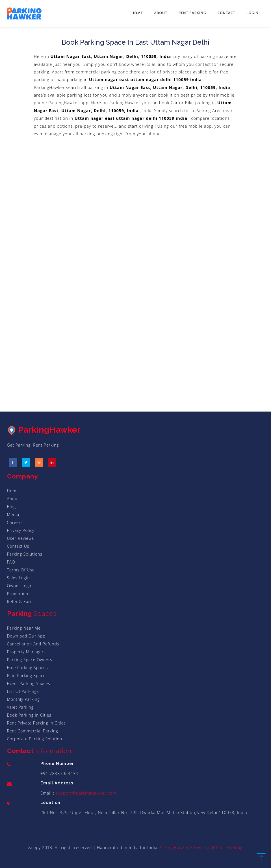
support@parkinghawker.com (85, 793)
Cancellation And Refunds (33, 644)
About (161, 13)
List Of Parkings (23, 691)
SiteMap (235, 848)
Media (13, 515)
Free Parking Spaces (28, 668)
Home (137, 13)
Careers (15, 522)
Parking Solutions (25, 554)
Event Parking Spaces (29, 683)
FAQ (11, 562)
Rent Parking (192, 13)
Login (252, 13)
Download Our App (26, 636)
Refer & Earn (20, 601)
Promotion (18, 594)
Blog (11, 507)
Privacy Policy (21, 530)
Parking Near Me (24, 628)
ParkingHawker (44, 430)
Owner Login (20, 586)
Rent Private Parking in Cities (36, 723)
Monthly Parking (23, 699)
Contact (226, 13)
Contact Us (18, 546)
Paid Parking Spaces (27, 676)
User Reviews (20, 538)
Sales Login (19, 578)
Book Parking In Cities (29, 715)
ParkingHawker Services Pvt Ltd (191, 848)
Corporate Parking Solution (35, 739)
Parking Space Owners (30, 660)
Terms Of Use (21, 570)
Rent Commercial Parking (33, 731)
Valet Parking (20, 707)
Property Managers (26, 652)
